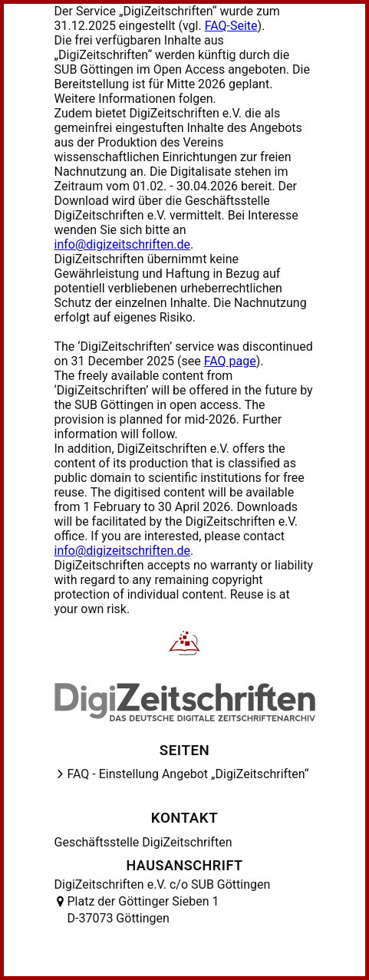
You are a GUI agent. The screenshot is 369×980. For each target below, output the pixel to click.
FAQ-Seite (231, 26)
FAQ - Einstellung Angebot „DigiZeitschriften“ (188, 774)
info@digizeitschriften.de (123, 244)
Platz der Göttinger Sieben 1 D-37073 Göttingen (143, 910)
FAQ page (230, 361)
